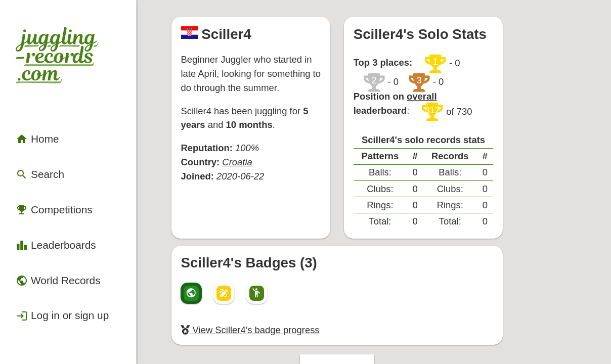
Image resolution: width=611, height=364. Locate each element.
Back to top (386, 306)
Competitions (43, 159)
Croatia (259, 132)
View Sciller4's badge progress (271, 273)
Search (32, 132)
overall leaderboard (485, 75)
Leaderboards (44, 187)
